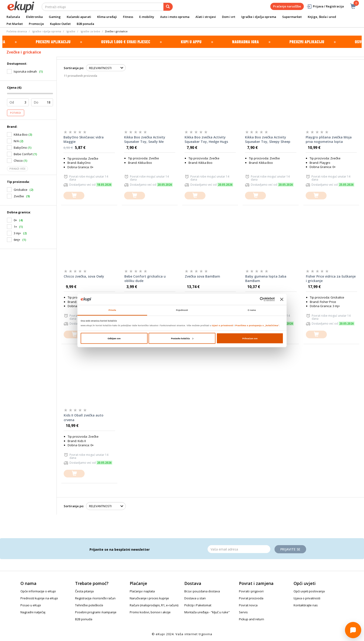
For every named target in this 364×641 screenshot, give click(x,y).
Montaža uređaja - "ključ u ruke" (207, 612)
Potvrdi (16, 113)
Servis (243, 612)
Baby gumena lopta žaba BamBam (266, 279)
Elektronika (34, 17)
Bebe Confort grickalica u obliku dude (145, 279)
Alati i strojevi (206, 17)
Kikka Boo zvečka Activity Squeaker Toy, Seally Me (145, 139)
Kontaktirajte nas (306, 605)
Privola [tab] (112, 310)
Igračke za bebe (90, 31)
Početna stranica (17, 31)
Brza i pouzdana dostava (202, 591)
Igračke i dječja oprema (259, 17)
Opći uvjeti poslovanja (309, 591)
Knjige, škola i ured (322, 17)
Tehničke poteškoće (89, 605)
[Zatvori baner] (282, 299)
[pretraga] (168, 7)
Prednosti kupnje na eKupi (39, 598)
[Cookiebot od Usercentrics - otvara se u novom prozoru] (254, 299)
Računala (13, 17)
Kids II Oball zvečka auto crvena (84, 418)
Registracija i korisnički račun (95, 598)
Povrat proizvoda (251, 598)
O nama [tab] (252, 310)
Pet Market (15, 24)
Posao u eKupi (31, 605)
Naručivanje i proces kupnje (149, 598)
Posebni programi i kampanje (96, 612)
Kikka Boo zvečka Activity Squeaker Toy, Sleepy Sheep (268, 139)
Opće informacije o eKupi (38, 591)
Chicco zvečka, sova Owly (84, 276)
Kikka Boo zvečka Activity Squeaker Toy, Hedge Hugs (206, 139)
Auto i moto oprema (175, 17)
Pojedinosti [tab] (182, 310)
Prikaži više (17, 169)
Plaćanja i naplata (142, 591)
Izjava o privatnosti (307, 598)
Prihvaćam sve (250, 338)
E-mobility (147, 17)
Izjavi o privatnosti (223, 326)
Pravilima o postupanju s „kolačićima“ (257, 326)
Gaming (55, 17)
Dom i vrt (229, 17)
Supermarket (292, 17)
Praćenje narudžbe (287, 6)
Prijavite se (290, 549)
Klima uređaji (107, 17)
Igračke (71, 31)
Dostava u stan (195, 598)
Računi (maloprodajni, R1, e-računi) (154, 605)
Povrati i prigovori (251, 591)
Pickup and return (251, 619)
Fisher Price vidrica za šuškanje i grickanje (331, 279)
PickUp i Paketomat (198, 605)
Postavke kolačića (182, 338)
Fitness (128, 17)
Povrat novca (248, 605)
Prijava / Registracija (325, 6)
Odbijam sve (114, 338)
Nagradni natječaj (33, 612)
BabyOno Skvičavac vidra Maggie (84, 139)
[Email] (239, 549)
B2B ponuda (85, 24)
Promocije (36, 24)
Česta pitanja (84, 591)
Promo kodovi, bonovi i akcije (150, 612)
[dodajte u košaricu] (74, 196)
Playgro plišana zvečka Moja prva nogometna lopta (329, 139)
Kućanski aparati (79, 17)
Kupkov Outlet (60, 24)
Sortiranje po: (74, 68)
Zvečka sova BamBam (202, 276)
